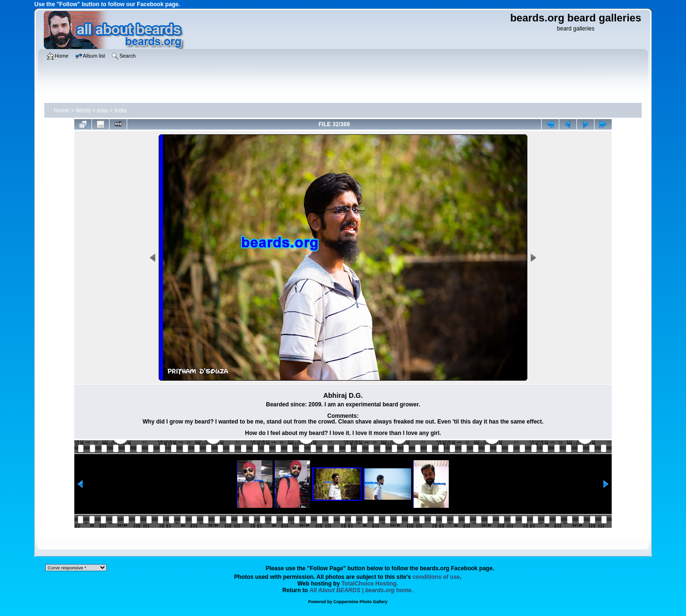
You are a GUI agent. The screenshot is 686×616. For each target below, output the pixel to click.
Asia (102, 111)
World (83, 111)
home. (362, 590)
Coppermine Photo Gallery (361, 602)
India (121, 111)
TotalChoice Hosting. (370, 584)
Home (61, 111)
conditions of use (436, 577)
